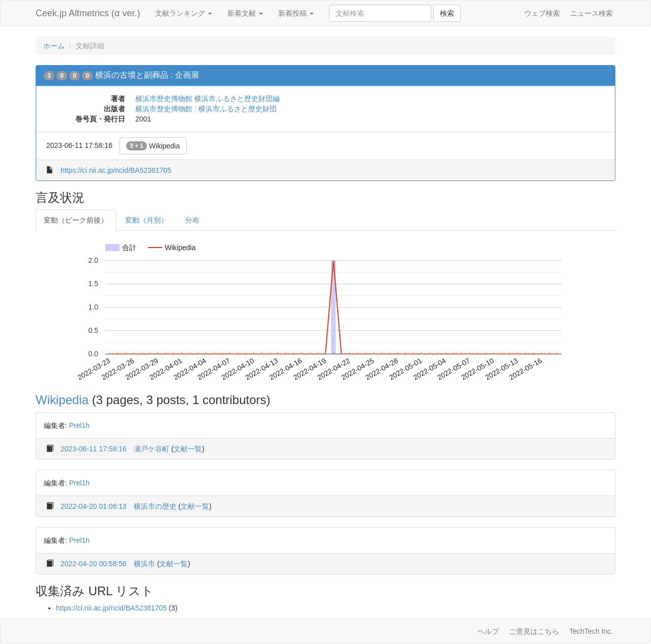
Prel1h (79, 425)
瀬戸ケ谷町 (152, 449)
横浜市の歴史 (155, 506)
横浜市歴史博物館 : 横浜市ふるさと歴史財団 (206, 109)
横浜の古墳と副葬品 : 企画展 (147, 75)
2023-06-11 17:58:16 (94, 449)
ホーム (54, 46)
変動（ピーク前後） (76, 220)
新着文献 (245, 13)
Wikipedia (153, 146)
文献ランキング (184, 13)
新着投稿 (296, 13)
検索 (447, 13)
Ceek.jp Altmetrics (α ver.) (88, 13)
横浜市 (144, 564)
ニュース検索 (591, 13)
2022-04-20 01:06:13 (94, 506)
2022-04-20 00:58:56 (94, 564)
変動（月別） (146, 220)
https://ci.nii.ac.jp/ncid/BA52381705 (116, 170)
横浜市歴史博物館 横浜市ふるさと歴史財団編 (208, 99)
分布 (192, 220)
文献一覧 (188, 449)
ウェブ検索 (542, 13)
